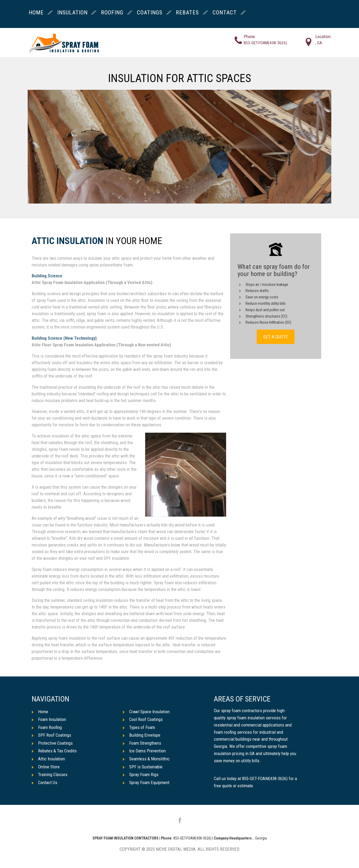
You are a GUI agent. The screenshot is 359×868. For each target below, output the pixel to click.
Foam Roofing (47, 727)
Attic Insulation (68, 241)
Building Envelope (142, 735)
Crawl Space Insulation (146, 712)
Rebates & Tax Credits (54, 751)
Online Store (46, 767)
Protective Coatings (52, 743)
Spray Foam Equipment (146, 782)
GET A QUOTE (276, 337)
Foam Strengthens (142, 743)
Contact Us (44, 782)
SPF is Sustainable (143, 767)
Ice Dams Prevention (144, 751)
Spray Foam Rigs (141, 774)
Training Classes (50, 774)
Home (40, 712)
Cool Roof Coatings (143, 719)
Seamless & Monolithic (146, 759)
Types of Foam (139, 727)
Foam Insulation (49, 719)
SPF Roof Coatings (51, 735)
